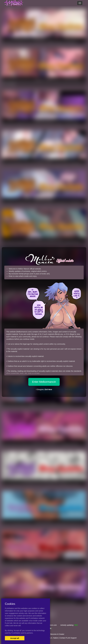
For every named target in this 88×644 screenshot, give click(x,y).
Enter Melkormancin (44, 382)
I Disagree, (44, 389)
